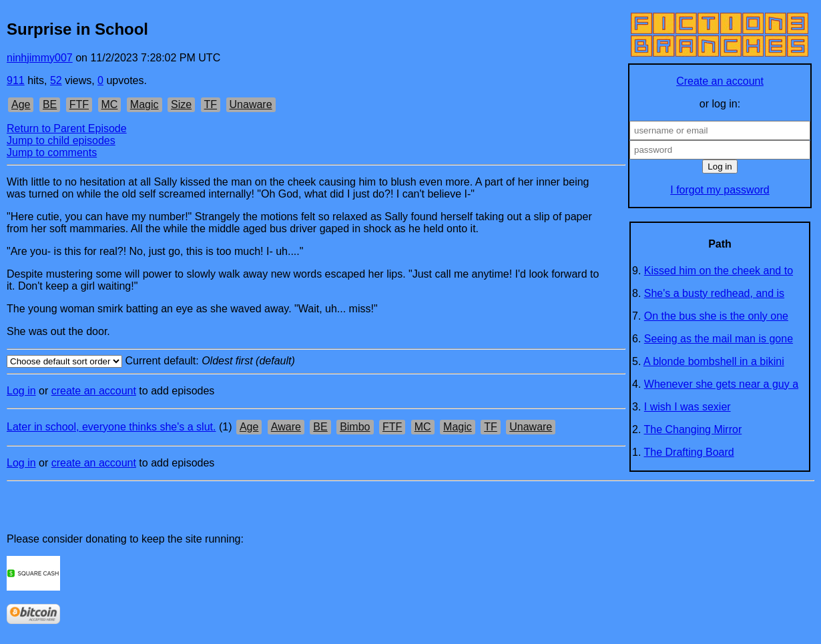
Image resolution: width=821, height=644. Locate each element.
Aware (286, 427)
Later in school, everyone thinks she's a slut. (111, 427)
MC (110, 104)
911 (16, 80)
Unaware (251, 104)
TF (211, 104)
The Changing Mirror (693, 429)
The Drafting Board (689, 452)
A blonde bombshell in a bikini (714, 361)
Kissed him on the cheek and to (719, 271)
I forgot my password (720, 190)
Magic (145, 104)
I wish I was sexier (688, 407)
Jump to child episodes (61, 140)
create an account (94, 391)
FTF (79, 104)
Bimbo (355, 427)
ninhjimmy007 (40, 58)
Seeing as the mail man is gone (719, 339)
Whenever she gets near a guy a (721, 384)
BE (50, 104)
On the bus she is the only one (716, 316)
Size (181, 104)
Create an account (720, 81)
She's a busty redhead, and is (714, 293)
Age (21, 104)
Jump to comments (52, 152)
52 (56, 80)
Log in (21, 391)
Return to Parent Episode (67, 128)
